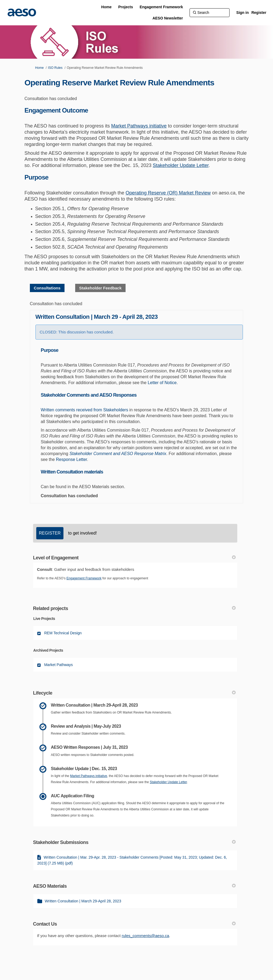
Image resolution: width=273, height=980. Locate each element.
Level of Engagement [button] (134, 558)
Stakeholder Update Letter (181, 165)
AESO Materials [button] (134, 886)
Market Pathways (59, 665)
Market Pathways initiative (139, 126)
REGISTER (50, 533)
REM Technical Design (63, 633)
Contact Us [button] (134, 924)
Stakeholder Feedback (100, 288)
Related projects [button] (134, 608)
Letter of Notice (162, 383)
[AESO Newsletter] (168, 18)
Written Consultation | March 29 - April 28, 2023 (97, 317)
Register (259, 13)
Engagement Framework (84, 578)
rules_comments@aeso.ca (146, 936)
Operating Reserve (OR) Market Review (168, 193)
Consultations (47, 288)
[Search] (210, 13)
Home (39, 68)
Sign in (242, 13)
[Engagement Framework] (161, 7)
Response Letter (72, 459)
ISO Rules (55, 68)
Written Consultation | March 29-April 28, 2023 (83, 901)
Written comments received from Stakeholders (85, 410)
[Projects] (125, 7)
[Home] (107, 7)
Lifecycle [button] (134, 693)
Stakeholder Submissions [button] (134, 842)
